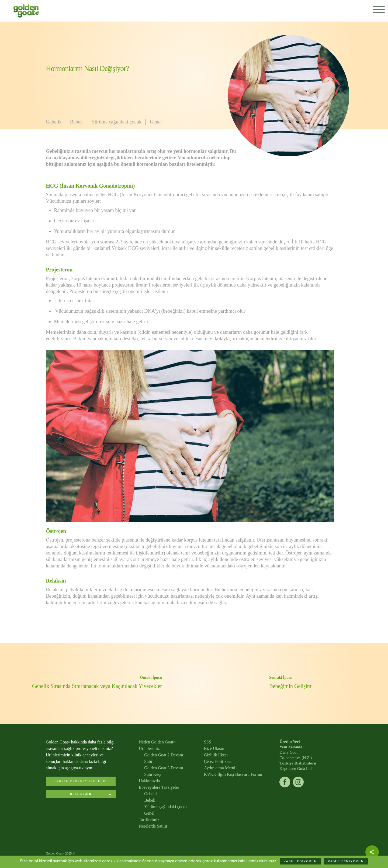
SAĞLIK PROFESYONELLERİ (81, 781)
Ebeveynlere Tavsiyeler (159, 787)
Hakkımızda (149, 781)
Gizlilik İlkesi (216, 755)
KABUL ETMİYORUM (346, 861)
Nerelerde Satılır (153, 826)
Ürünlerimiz (149, 748)
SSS (208, 742)
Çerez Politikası (218, 761)
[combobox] (81, 795)
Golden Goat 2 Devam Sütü (164, 758)
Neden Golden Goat (157, 742)
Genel (156, 122)
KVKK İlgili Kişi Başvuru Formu (233, 774)
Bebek (77, 122)
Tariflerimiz (149, 820)
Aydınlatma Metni (220, 768)
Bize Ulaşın (214, 748)
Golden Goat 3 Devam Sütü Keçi (164, 771)
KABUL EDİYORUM (300, 861)
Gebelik (54, 122)
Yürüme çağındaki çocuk (116, 122)
